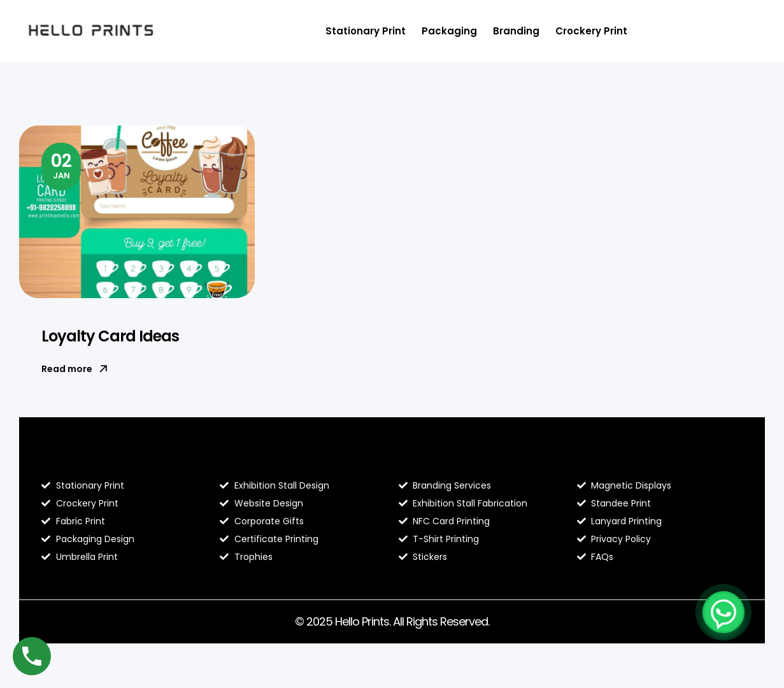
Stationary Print (366, 31)
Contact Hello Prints (636, 459)
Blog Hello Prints (88, 459)
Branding (516, 31)
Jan (61, 165)
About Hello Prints (272, 459)
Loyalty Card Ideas (110, 336)
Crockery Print (591, 31)
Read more (75, 369)
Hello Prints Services (457, 459)
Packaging (449, 31)
